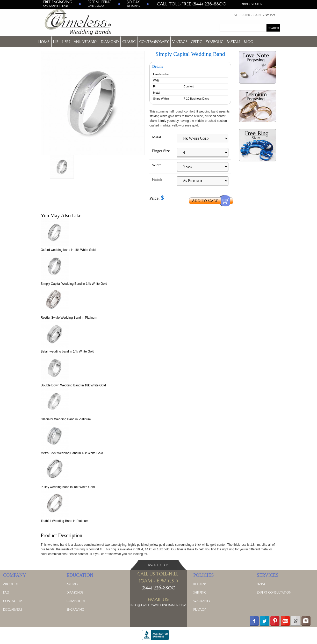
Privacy (200, 609)
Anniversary (86, 42)
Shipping (200, 592)
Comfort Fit (77, 601)
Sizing (261, 584)
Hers (66, 42)
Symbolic (214, 42)
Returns (200, 584)
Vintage (180, 42)
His (56, 42)
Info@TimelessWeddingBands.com (159, 605)
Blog (248, 42)
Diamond (110, 42)
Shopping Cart (248, 15)
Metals (233, 42)
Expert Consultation (274, 592)
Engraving (75, 609)
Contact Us (13, 601)
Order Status (251, 4)
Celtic (196, 42)
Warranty (202, 601)
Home (44, 42)
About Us (11, 584)
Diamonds (75, 592)
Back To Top (158, 565)
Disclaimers (13, 609)
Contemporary (154, 42)
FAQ (6, 592)
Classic (129, 42)
